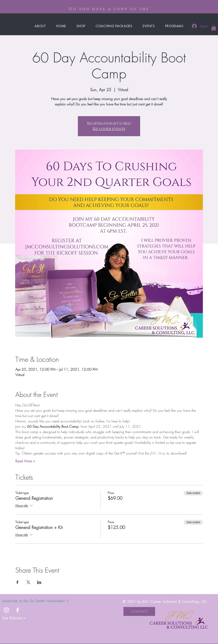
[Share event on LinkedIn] (39, 582)
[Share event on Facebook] (17, 582)
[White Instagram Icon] (6, 610)
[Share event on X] (28, 582)
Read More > (25, 461)
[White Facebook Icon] (18, 610)
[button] (214, 27)
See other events (109, 129)
